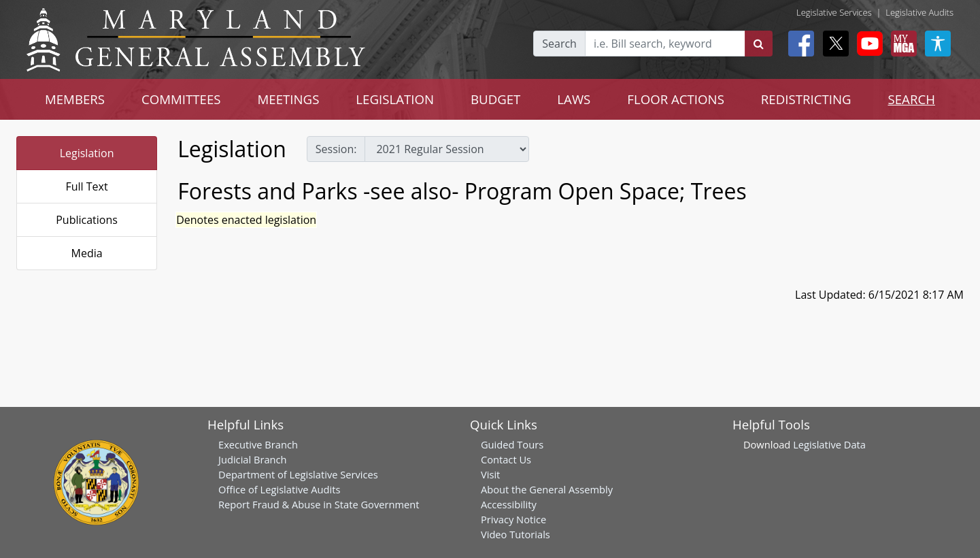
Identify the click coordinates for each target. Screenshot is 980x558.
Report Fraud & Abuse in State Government (319, 504)
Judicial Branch (253, 459)
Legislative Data (829, 444)
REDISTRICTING (806, 99)
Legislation (87, 153)
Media (87, 253)
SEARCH (912, 99)
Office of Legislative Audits (279, 489)
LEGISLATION (395, 99)
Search (559, 44)
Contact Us (506, 459)
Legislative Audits (919, 12)
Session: (336, 149)
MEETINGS (289, 99)
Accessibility (509, 504)
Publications (87, 220)
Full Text (86, 186)
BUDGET (495, 99)
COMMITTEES (181, 99)
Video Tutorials (516, 534)
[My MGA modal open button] (901, 44)
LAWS (574, 99)
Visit (490, 474)
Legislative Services (834, 12)
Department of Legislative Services (298, 474)
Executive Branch (258, 444)
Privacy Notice (513, 519)
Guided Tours (512, 444)
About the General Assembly (547, 489)
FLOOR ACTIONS (676, 99)
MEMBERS (75, 99)
